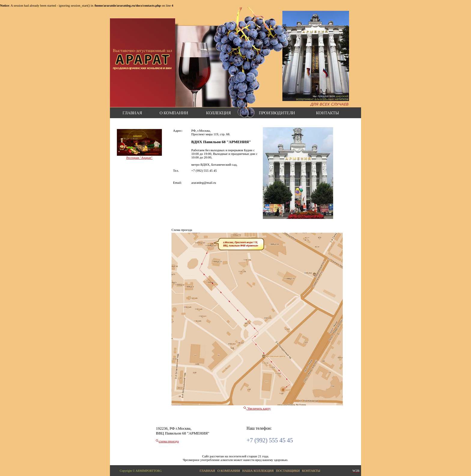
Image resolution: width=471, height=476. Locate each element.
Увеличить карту (257, 408)
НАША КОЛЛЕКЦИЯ (258, 471)
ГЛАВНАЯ (207, 471)
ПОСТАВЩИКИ (288, 471)
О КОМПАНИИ (229, 471)
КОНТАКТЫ (311, 471)
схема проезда (169, 441)
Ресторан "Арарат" (139, 158)
